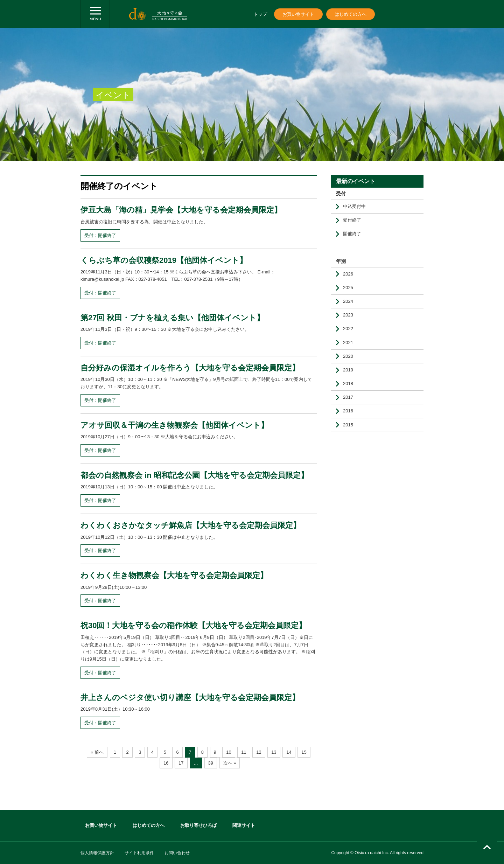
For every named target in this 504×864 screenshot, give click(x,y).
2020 (348, 356)
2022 (348, 329)
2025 (348, 288)
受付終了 (352, 220)
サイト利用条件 (139, 853)
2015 (348, 425)
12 (259, 752)
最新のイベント (356, 181)
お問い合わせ (177, 853)
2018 (348, 384)
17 (181, 763)
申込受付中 (354, 206)
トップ (260, 14)
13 (274, 752)
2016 (348, 411)
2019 (348, 370)
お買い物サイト (298, 14)
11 (244, 752)
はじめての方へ (351, 14)
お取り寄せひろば (198, 825)
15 (304, 752)
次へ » (230, 763)
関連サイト (244, 825)
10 (229, 752)
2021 (348, 343)
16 (166, 763)
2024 (348, 301)
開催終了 (352, 234)
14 (289, 752)
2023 (348, 315)
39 (211, 763)
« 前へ (97, 752)
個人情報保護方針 (97, 853)
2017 (348, 397)
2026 (348, 274)
